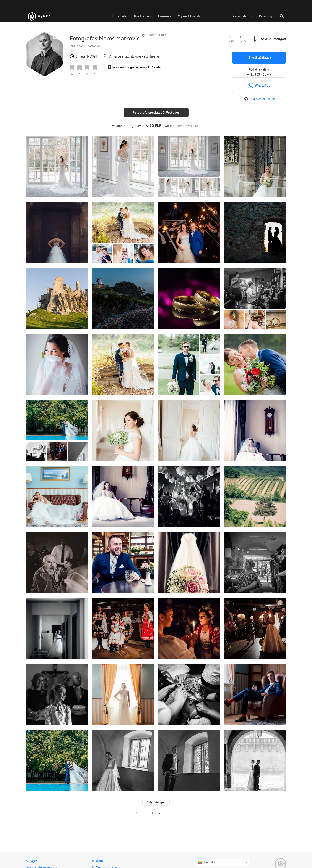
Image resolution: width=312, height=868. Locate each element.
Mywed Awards (189, 16)
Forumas (165, 16)
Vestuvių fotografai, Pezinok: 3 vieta (136, 67)
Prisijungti (267, 16)
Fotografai (120, 16)
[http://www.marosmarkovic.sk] (259, 99)
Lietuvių (206, 859)
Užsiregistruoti (242, 16)
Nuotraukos (143, 16)
